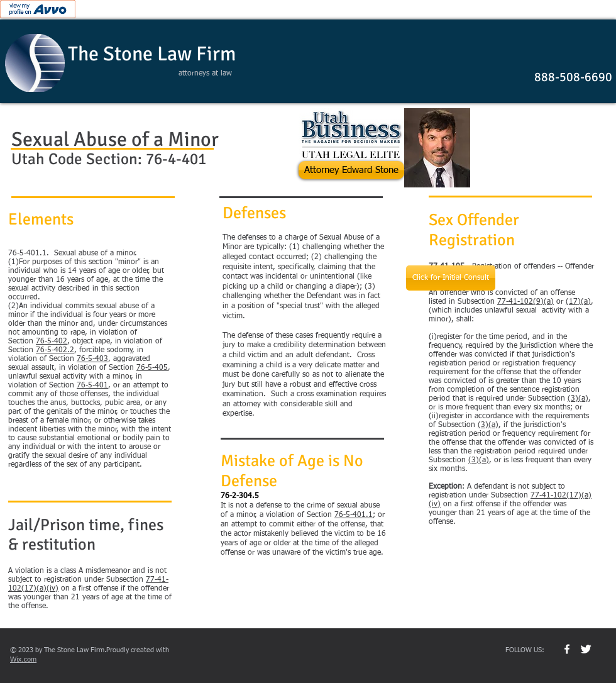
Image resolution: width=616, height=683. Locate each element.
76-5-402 (52, 341)
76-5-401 (92, 386)
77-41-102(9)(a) (525, 302)
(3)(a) (578, 399)
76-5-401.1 (354, 515)
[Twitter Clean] (586, 649)
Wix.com (23, 659)
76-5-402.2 (55, 350)
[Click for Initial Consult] (451, 278)
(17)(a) (578, 302)
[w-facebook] (567, 649)
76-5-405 (152, 368)
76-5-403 (92, 359)
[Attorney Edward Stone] (351, 170)
